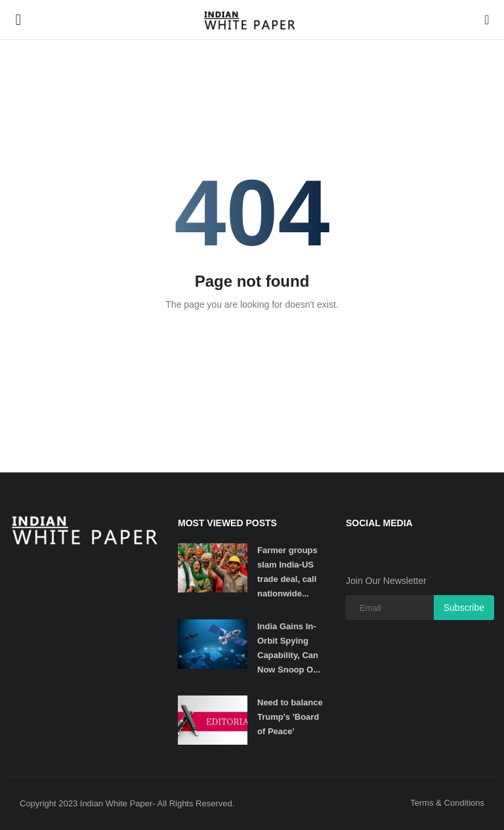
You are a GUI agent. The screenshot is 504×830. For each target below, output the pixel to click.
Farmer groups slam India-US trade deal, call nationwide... (287, 572)
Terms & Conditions (447, 803)
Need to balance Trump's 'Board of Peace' (290, 717)
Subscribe (464, 608)
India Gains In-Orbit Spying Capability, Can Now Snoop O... (289, 648)
